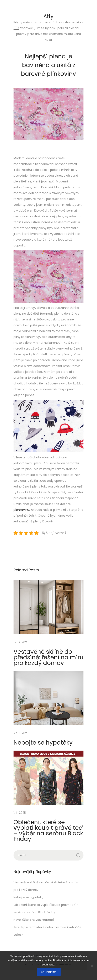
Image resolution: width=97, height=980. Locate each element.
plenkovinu (21, 510)
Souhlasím (49, 972)
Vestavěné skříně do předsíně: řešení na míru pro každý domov (48, 657)
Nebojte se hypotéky (43, 743)
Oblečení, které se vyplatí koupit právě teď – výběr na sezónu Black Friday (48, 831)
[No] (92, 966)
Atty (48, 16)
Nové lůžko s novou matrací (34, 920)
